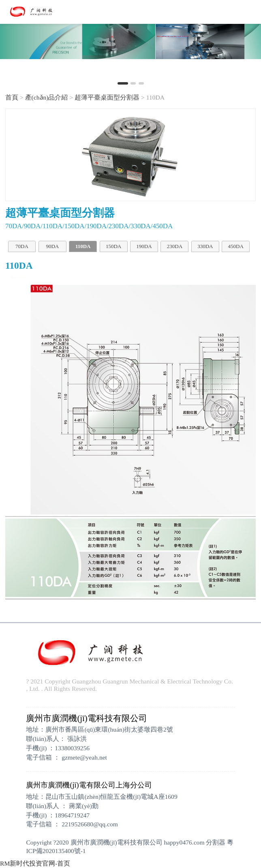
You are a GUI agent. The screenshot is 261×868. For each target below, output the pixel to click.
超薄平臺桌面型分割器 (107, 97)
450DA (236, 246)
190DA (144, 246)
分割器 (216, 842)
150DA (113, 246)
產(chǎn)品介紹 (47, 97)
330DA (205, 246)
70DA (22, 246)
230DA (175, 246)
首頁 (12, 97)
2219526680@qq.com (90, 824)
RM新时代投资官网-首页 (35, 863)
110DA (83, 246)
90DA (52, 246)
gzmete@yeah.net (84, 757)
